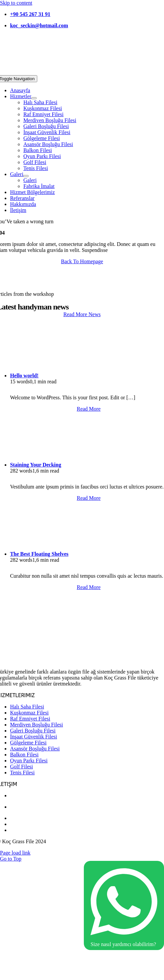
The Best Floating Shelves (39, 554)
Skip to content (16, 3)
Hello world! (24, 376)
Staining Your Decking (36, 465)
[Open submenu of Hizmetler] (34, 98)
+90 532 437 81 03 (30, 795)
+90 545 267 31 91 (30, 14)
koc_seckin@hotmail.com (39, 25)
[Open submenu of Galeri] (26, 176)
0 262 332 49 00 (27, 818)
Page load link (15, 853)
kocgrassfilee (24, 830)
